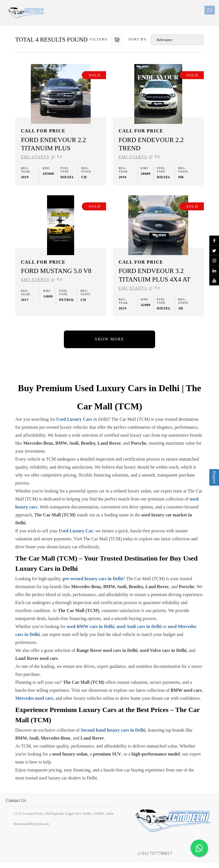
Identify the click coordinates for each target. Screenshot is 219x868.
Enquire (214, 477)
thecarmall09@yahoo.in (31, 824)
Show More (110, 339)
